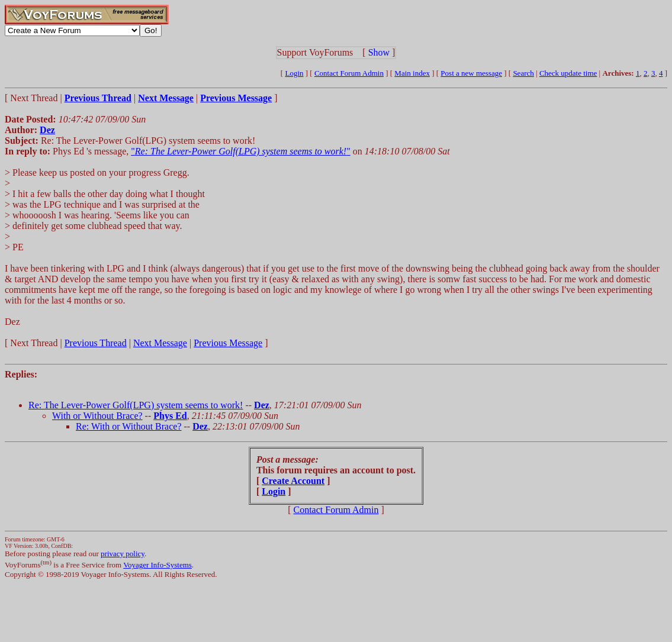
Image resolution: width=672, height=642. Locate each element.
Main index (412, 73)
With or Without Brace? (97, 416)
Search (523, 73)
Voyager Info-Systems (157, 565)
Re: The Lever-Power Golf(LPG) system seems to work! (136, 405)
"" (240, 151)
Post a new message (471, 73)
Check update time (568, 73)
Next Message (160, 343)
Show (379, 52)
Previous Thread (96, 343)
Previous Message (228, 343)
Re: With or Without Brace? (129, 426)
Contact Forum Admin (349, 73)
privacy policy (123, 554)
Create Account (293, 481)
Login (294, 73)
